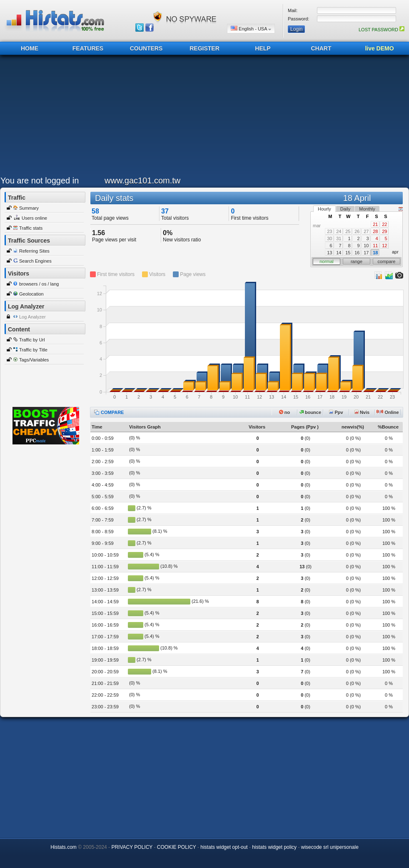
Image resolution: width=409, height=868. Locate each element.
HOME (30, 48)
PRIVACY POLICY (132, 847)
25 (348, 231)
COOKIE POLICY (177, 847)
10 (366, 246)
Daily (345, 209)
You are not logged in (40, 181)
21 (375, 224)
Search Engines (35, 261)
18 (375, 253)
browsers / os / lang (39, 284)
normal (327, 261)
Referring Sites (34, 251)
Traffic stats (31, 228)
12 (384, 246)
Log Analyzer (32, 317)
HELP (263, 48)
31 (339, 238)
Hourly (324, 209)
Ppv (336, 412)
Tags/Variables (34, 360)
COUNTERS (146, 48)
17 (366, 253)
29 (384, 231)
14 (339, 253)
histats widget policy (274, 847)
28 (375, 231)
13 (329, 253)
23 (329, 231)
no (285, 412)
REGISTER (204, 48)
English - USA (251, 29)
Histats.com (64, 847)
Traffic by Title (33, 350)
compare (387, 261)
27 (366, 231)
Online (388, 412)
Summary (29, 208)
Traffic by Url (32, 340)
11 (375, 246)
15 (348, 253)
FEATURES (88, 48)
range (357, 261)
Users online (34, 218)
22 (384, 224)
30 (329, 238)
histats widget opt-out (224, 847)
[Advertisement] (111, 118)
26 (357, 231)
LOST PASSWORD (382, 30)
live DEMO (379, 48)
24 (339, 231)
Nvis (362, 412)
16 (357, 253)
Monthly (367, 209)
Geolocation (31, 294)
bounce (310, 412)
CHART (321, 48)
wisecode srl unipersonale (330, 847)
